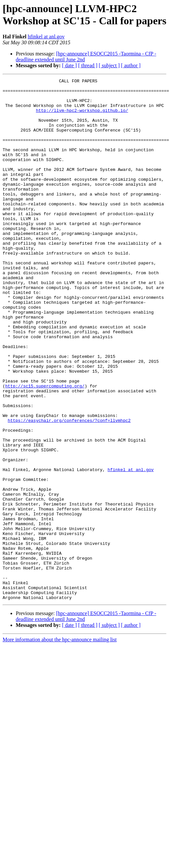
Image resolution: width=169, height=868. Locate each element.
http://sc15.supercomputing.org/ (45, 448)
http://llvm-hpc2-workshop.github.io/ (82, 117)
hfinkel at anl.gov (46, 37)
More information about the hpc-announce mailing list (60, 744)
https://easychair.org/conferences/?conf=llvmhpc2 (69, 489)
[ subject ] (109, 65)
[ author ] (131, 65)
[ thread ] (88, 65)
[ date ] (69, 65)
